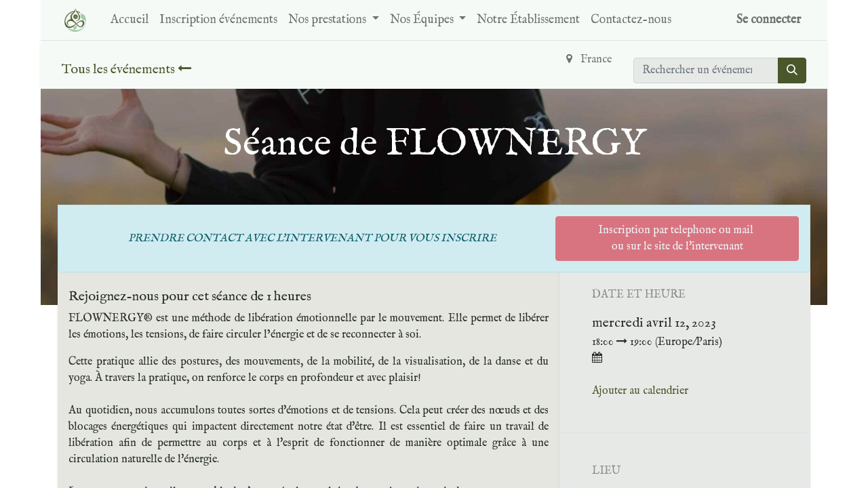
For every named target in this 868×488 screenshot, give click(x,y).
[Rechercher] (792, 70)
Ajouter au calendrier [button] (640, 391)
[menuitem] (130, 20)
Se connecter (769, 20)
